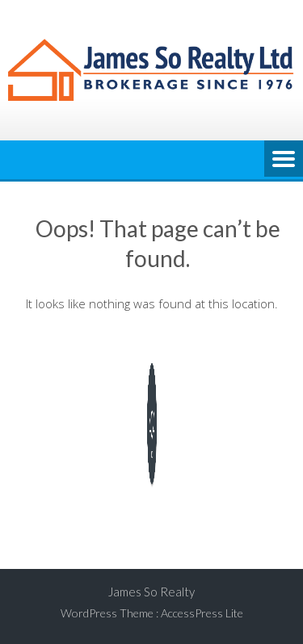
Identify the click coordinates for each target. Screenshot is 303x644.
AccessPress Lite (202, 613)
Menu (284, 160)
